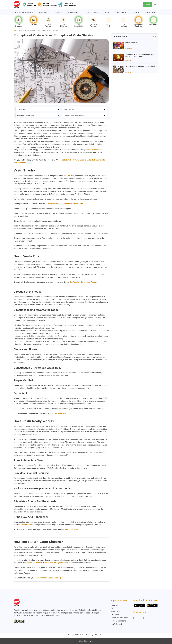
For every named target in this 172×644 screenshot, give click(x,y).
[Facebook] (137, 618)
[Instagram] (134, 618)
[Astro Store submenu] (158, 12)
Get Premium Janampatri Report (83, 282)
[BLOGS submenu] (140, 12)
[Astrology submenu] (128, 12)
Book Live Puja (71, 530)
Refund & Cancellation (119, 618)
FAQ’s (113, 608)
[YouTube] (146, 618)
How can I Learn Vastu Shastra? (74, 115)
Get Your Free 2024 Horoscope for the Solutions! (67, 204)
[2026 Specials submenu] (100, 12)
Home (15, 30)
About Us (114, 605)
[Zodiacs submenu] (64, 12)
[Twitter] (143, 618)
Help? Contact (116, 624)
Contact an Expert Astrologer (50, 578)
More (155, 37)
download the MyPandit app (56, 563)
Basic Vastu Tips (69, 109)
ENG (156, 5)
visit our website (35, 563)
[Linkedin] (140, 618)
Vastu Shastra (22, 109)
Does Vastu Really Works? (26, 115)
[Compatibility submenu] (82, 12)
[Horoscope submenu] (50, 12)
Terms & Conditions (118, 621)
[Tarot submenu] (112, 12)
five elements (94, 150)
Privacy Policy (116, 611)
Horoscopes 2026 (59, 413)
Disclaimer (115, 615)
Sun (68, 176)
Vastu (21, 30)
